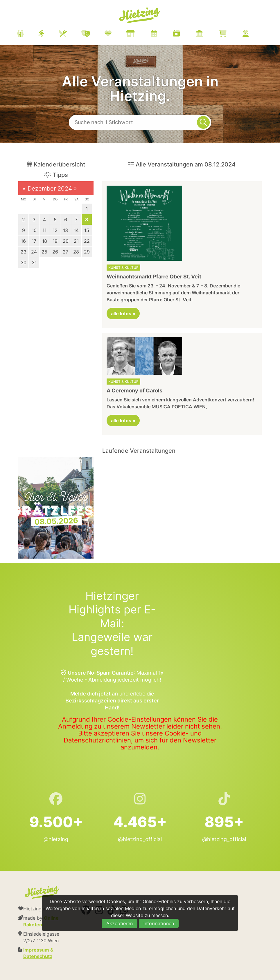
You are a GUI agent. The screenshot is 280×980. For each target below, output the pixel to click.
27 (65, 252)
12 (55, 230)
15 (87, 230)
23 (24, 252)
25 (44, 252)
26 (55, 252)
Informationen (159, 923)
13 (65, 230)
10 (34, 230)
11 (44, 230)
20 (66, 241)
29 (87, 252)
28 (76, 252)
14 (76, 230)
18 (45, 241)
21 (76, 241)
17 (34, 241)
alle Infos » (123, 314)
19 (55, 241)
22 (87, 241)
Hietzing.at (140, 15)
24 (34, 252)
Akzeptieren (120, 923)
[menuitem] (140, 34)
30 (24, 262)
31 (34, 262)
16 (23, 241)
